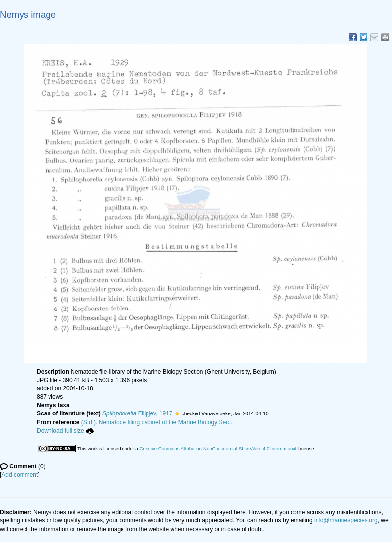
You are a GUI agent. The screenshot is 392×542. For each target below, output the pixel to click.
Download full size (65, 431)
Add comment (20, 475)
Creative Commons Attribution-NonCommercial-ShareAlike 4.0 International (218, 449)
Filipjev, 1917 (137, 413)
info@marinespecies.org (346, 520)
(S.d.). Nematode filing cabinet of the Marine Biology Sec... (158, 422)
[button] (177, 413)
